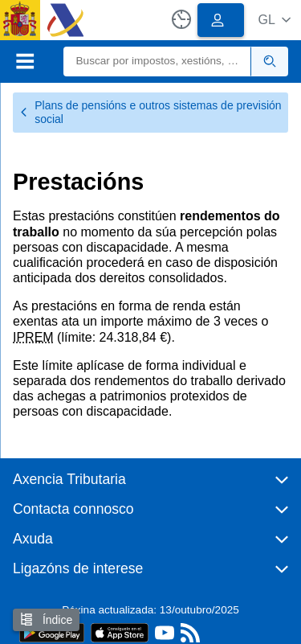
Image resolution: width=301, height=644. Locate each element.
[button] (274, 20)
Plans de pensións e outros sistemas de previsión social (150, 112)
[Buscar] (158, 62)
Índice (46, 619)
